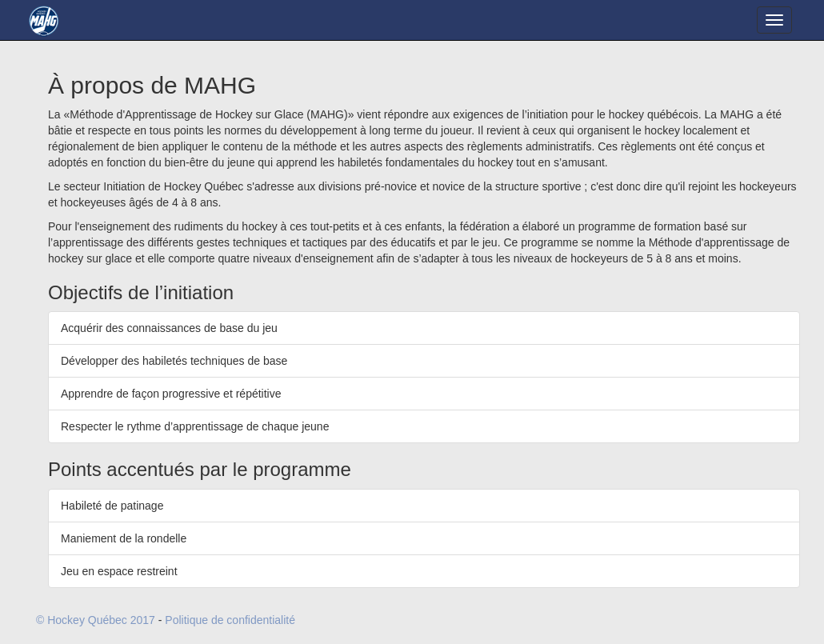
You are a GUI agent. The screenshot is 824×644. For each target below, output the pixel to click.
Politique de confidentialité (230, 620)
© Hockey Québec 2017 (96, 620)
